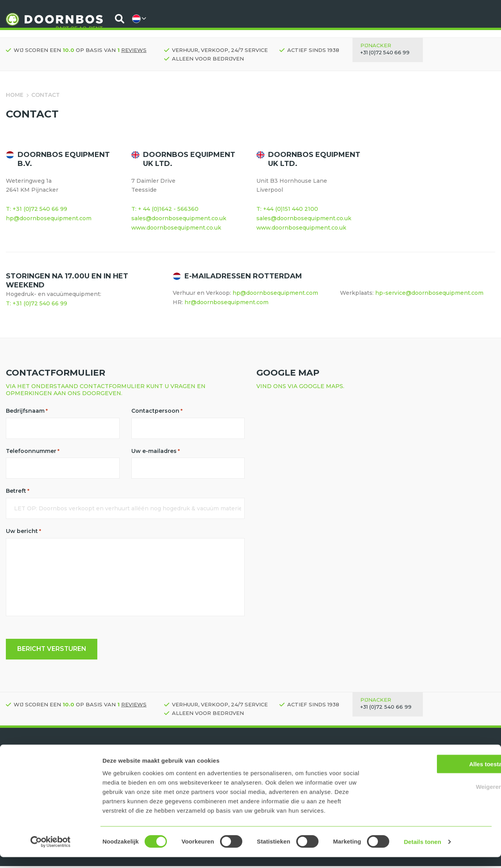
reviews (134, 50)
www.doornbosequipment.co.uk (177, 228)
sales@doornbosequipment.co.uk (179, 218)
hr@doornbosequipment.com (226, 302)
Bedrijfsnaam (27, 411)
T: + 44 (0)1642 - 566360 (165, 209)
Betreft (18, 492)
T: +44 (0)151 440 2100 (287, 209)
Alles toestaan (436, 774)
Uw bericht (23, 532)
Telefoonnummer (33, 451)
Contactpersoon (157, 411)
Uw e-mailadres (156, 451)
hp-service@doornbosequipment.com (429, 293)
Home (15, 95)
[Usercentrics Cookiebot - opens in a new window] (51, 853)
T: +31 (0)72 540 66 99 (37, 209)
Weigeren (436, 798)
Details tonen (422, 853)
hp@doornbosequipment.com (49, 218)
